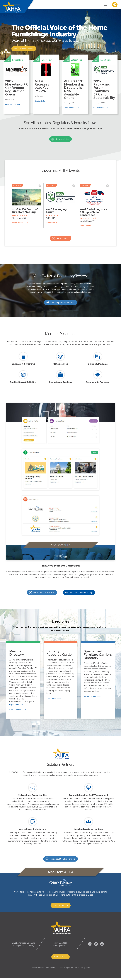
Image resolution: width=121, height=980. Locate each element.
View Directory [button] (15, 708)
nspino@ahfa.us (16, 703)
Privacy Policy (85, 965)
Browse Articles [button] (62, 138)
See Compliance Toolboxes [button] (62, 302)
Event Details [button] (18, 221)
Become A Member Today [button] (81, 592)
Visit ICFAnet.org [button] (61, 902)
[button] (16, 83)
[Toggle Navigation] (105, 5)
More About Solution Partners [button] (62, 856)
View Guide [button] (51, 697)
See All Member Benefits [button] (25, 50)
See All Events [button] (62, 238)
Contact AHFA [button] (60, 954)
